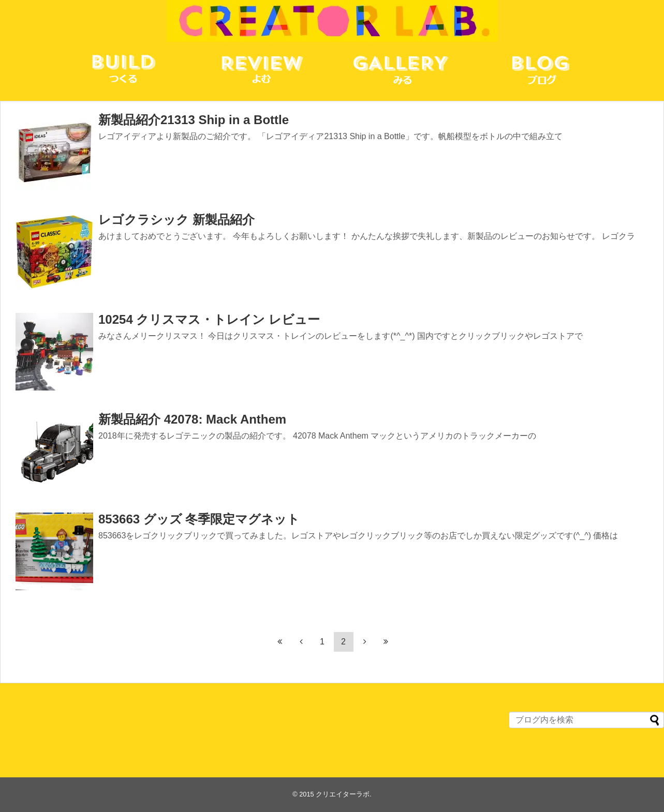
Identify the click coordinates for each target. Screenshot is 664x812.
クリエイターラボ (343, 794)
